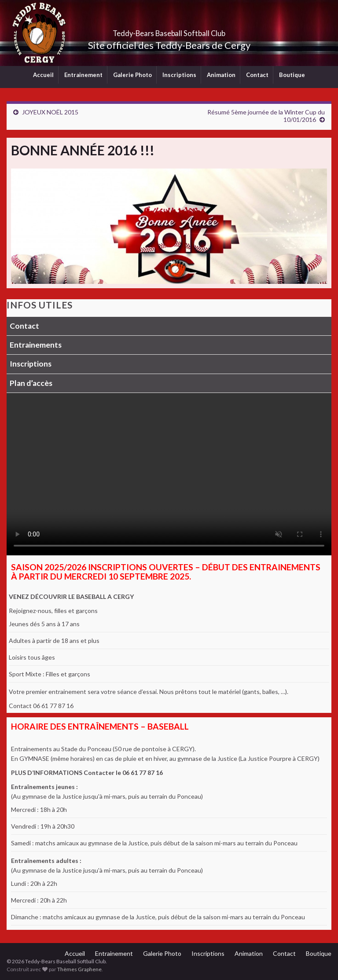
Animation (221, 75)
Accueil (43, 75)
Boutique (292, 75)
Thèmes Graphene (79, 969)
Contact (257, 75)
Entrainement (83, 75)
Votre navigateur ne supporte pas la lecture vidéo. (169, 474)
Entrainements (36, 345)
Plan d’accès (31, 383)
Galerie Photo (132, 75)
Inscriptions (179, 75)
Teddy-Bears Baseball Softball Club (169, 31)
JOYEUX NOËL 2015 (50, 112)
